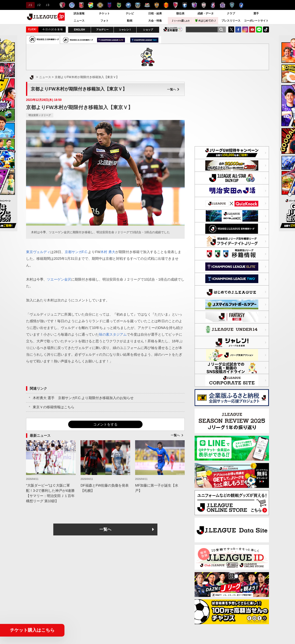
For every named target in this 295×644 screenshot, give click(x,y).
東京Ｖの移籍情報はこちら (54, 407)
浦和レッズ (81, 5)
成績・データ (206, 13)
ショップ (148, 30)
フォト (104, 21)
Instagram (245, 29)
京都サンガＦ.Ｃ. (175, 5)
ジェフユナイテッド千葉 (91, 5)
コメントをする (105, 424)
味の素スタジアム (113, 334)
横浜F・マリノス (147, 5)
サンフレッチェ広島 (222, 5)
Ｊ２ (38, 5)
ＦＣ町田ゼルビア (128, 5)
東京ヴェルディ (119, 5)
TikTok (266, 29)
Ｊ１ (30, 5)
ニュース (79, 21)
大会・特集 (155, 21)
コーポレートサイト (256, 21)
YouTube (252, 29)
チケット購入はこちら (32, 630)
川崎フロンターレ (138, 5)
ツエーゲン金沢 (59, 279)
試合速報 (79, 13)
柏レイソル (100, 5)
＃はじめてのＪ (206, 20)
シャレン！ (125, 30)
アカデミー (102, 30)
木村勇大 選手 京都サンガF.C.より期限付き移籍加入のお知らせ (83, 398)
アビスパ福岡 (232, 5)
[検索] (221, 29)
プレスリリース (231, 21)
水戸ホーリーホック (72, 5)
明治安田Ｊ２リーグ (40, 115)
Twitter (231, 29)
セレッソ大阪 (194, 5)
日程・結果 (155, 13)
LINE (259, 29)
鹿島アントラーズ (62, 5)
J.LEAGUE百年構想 (173, 29)
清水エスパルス (157, 5)
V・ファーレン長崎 (241, 5)
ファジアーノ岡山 (213, 5)
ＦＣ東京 (109, 5)
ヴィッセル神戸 (204, 5)
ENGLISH (79, 30)
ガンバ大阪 (185, 5)
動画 (130, 21)
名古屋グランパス (166, 5)
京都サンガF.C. (76, 252)
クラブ (231, 13)
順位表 (180, 13)
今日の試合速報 (53, 29)
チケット (104, 13)
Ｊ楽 (180, 21)
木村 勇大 (108, 252)
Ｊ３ (47, 5)
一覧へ (173, 89)
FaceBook (238, 29)
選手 (256, 13)
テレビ (130, 13)
